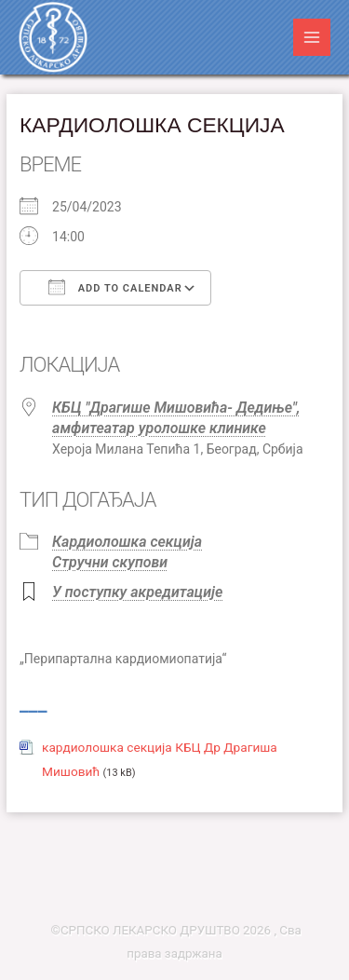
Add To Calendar (115, 287)
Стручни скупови (110, 562)
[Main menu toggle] (312, 38)
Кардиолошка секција (127, 542)
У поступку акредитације (137, 592)
